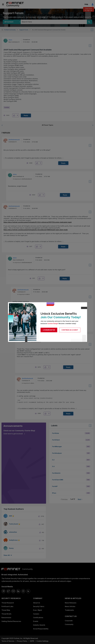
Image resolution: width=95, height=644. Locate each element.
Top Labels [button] (90, 426)
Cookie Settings (42, 641)
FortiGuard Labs (7, 606)
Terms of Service (8, 641)
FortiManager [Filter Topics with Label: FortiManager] (57, 446)
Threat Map (6, 610)
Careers (36, 614)
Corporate (69, 621)
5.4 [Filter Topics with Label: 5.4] (53, 466)
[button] (15, 115)
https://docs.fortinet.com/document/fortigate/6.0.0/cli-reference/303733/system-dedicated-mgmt (38, 222)
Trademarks (69, 610)
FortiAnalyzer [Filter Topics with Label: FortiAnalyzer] (57, 453)
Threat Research (8, 603)
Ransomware (6, 618)
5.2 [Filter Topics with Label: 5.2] (53, 460)
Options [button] (93, 30)
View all (7, 555)
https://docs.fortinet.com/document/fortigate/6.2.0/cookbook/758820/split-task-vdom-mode (36, 230)
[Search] (90, 22)
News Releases (71, 603)
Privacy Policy (22, 641)
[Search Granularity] (12, 22)
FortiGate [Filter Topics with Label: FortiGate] (56, 433)
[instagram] (23, 591)
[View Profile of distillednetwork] (14, 140)
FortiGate (7, 107)
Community (69, 624)
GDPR (32, 641)
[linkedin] (18, 591)
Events (36, 621)
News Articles (70, 606)
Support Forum (24, 30)
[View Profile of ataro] (10, 40)
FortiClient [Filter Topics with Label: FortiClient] (56, 440)
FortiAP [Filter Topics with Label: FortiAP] (55, 486)
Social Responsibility (41, 629)
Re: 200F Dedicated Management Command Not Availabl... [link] (49, 30)
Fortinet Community (15, 4)
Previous (64, 499)
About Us (37, 603)
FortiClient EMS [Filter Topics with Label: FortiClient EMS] (58, 480)
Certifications (38, 618)
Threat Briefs (6, 614)
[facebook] (3, 591)
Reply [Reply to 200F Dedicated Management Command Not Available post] (26, 115)
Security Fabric (39, 606)
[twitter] (8, 591)
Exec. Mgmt (38, 610)
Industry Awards (39, 625)
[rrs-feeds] (28, 591)
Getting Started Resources (11, 621)
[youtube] (13, 591)
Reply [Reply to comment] (63, 163)
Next (79, 499)
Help (86, 4)
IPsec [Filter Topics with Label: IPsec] (54, 493)
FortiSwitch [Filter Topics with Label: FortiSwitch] (56, 473)
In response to (22, 179)
